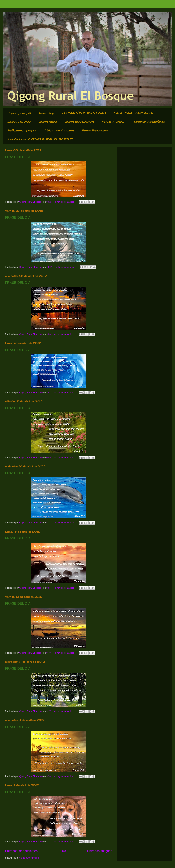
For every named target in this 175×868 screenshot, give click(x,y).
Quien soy (46, 113)
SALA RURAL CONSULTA (133, 113)
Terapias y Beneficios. (149, 122)
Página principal (19, 113)
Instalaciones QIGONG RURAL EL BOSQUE (40, 139)
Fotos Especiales (95, 130)
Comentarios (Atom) (29, 858)
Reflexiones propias (22, 130)
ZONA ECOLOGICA (79, 122)
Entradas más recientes (21, 851)
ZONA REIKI (48, 122)
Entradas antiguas (100, 851)
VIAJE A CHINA (114, 122)
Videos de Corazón (59, 130)
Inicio (62, 851)
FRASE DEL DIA (18, 157)
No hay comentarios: (64, 202)
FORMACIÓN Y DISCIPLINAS (84, 113)
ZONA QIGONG (19, 122)
